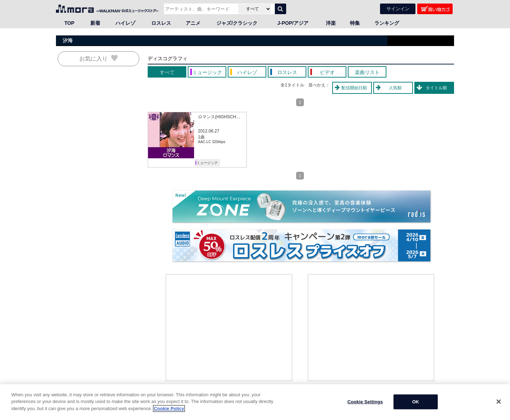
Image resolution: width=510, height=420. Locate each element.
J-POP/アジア (293, 23)
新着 (95, 23)
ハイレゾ (125, 23)
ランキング (387, 23)
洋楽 (331, 23)
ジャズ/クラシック (237, 23)
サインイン (398, 9)
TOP (70, 23)
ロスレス (161, 23)
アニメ (193, 23)
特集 (355, 23)
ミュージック (207, 163)
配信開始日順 (354, 88)
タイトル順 (436, 88)
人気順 (395, 88)
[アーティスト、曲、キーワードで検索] (200, 9)
